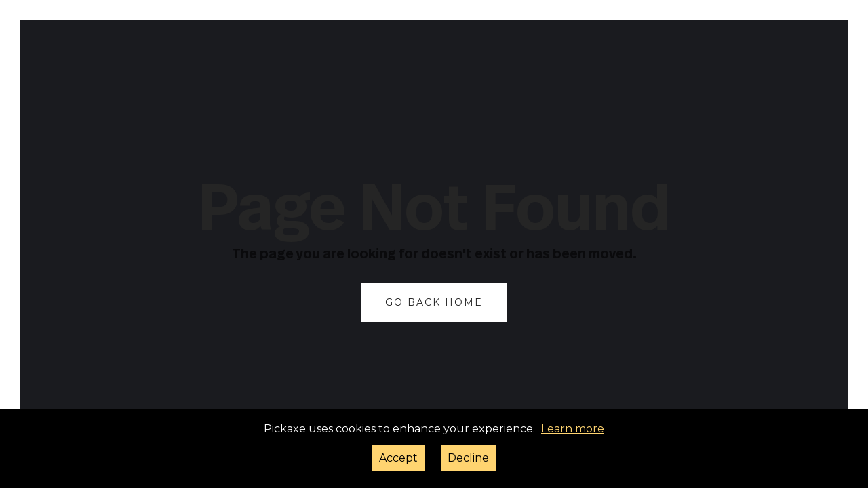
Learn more (573, 429)
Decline (468, 458)
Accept (398, 458)
